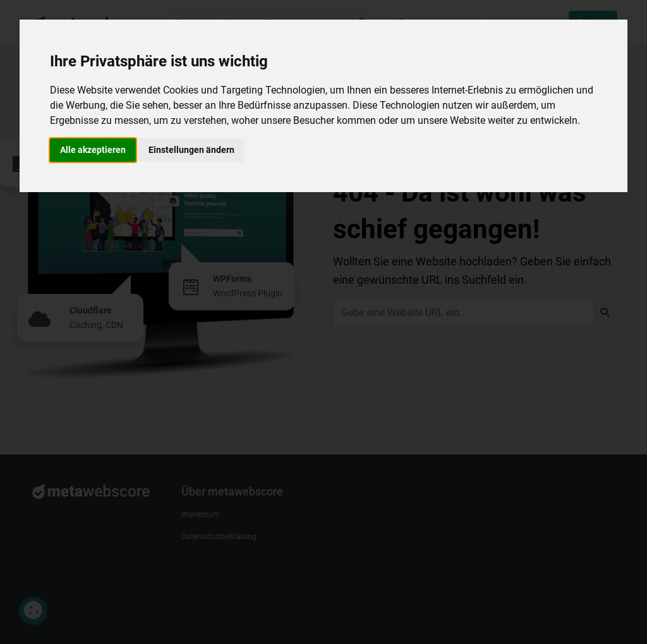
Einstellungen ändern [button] (191, 150)
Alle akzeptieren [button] (93, 150)
